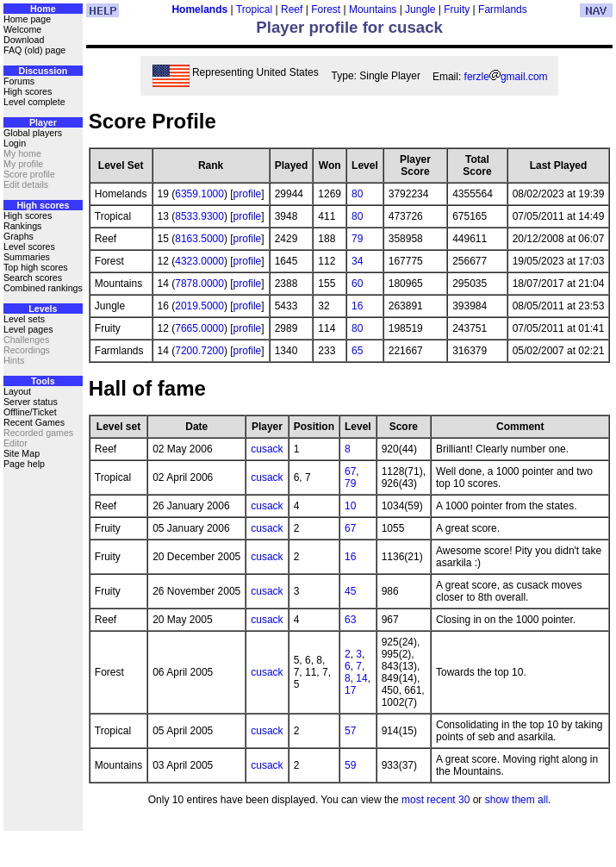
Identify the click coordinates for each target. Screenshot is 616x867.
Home (43, 9)
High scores (28, 91)
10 (350, 506)
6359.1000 (199, 194)
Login (15, 143)
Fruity (457, 9)
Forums (19, 81)
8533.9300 (199, 216)
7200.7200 (199, 351)
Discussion (43, 71)
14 (361, 678)
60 (357, 284)
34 (357, 261)
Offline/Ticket (30, 412)
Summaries (27, 257)
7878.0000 (199, 284)
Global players (33, 133)
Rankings (22, 226)
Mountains (373, 9)
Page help (24, 464)
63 (350, 620)
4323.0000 (199, 261)
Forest (326, 9)
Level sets (24, 319)
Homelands (199, 9)
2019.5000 (199, 306)
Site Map (22, 453)
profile (248, 194)
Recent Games (34, 422)
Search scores (33, 278)
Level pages (28, 329)
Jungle (420, 9)
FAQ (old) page (34, 50)
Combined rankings (43, 288)
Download (24, 40)
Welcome (22, 29)
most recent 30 (436, 800)
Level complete (34, 102)
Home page (27, 19)
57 (350, 731)
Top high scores (36, 267)
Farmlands (503, 9)
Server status (31, 402)
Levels (43, 309)
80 (357, 194)
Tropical (254, 9)
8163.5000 (199, 239)
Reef (292, 9)
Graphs (19, 236)
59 (350, 765)
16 (357, 306)
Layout (17, 391)
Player (43, 122)
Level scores (29, 246)
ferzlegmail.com (506, 77)
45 (350, 591)
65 (357, 351)
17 (350, 690)
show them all (516, 800)
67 (350, 471)
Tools (43, 381)
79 (357, 239)
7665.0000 (199, 328)
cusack (267, 449)
